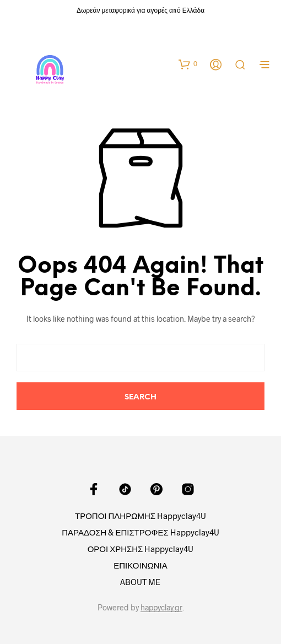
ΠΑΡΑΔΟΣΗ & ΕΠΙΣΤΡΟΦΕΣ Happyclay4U (140, 532)
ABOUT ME (140, 582)
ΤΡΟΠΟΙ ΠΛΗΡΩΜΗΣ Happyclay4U (140, 516)
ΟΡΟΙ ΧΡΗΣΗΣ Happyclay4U (141, 549)
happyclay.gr (161, 608)
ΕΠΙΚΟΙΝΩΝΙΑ (140, 565)
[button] (188, 64)
